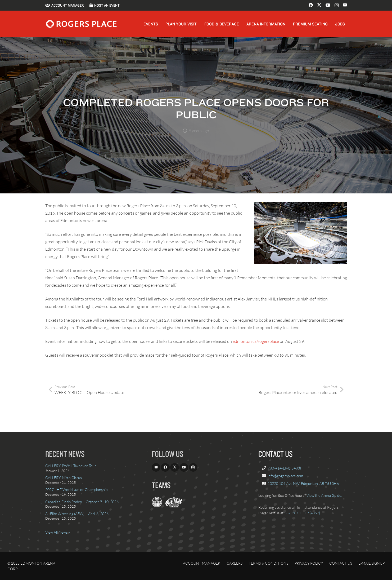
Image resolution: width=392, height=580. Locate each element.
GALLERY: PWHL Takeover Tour (71, 466)
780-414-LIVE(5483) (284, 468)
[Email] (345, 5)
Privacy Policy (309, 563)
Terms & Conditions (269, 563)
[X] (319, 5)
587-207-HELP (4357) (302, 513)
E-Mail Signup (371, 563)
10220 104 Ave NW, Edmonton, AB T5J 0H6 (303, 483)
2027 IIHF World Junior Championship (76, 490)
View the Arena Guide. (324, 495)
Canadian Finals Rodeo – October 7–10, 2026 (82, 502)
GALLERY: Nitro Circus (64, 478)
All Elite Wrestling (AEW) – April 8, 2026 (77, 514)
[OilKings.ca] (174, 506)
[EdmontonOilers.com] (157, 506)
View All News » (58, 532)
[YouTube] (328, 5)
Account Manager (202, 563)
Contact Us (341, 563)
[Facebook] (311, 5)
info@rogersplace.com (285, 476)
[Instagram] (337, 5)
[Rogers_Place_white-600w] (81, 24)
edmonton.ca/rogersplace (256, 341)
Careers (235, 563)
